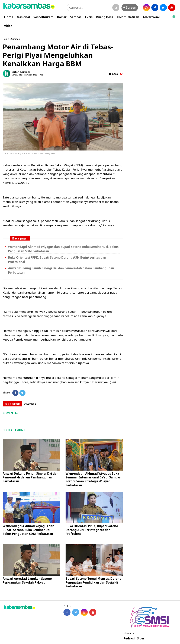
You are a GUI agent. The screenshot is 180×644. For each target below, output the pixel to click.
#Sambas (30, 404)
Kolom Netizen (128, 17)
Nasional (23, 17)
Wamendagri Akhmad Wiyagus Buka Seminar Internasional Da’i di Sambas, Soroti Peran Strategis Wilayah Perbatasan (94, 479)
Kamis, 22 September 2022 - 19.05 (27, 75)
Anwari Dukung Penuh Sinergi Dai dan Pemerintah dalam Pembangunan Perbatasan (30, 477)
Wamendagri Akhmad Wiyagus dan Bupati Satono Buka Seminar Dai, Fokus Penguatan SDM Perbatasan (28, 530)
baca (113, 74)
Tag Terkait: (12, 404)
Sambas (76, 17)
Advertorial (151, 17)
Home (9, 17)
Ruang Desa (105, 17)
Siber (141, 638)
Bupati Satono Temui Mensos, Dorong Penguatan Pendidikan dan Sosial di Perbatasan (94, 582)
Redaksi (129, 638)
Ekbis (89, 17)
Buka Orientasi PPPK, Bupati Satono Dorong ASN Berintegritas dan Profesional (92, 530)
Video (8, 26)
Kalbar (62, 17)
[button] (174, 15)
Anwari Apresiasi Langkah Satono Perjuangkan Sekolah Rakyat (27, 580)
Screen (130, 7)
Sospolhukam (43, 17)
